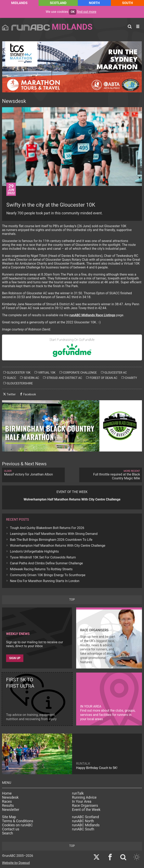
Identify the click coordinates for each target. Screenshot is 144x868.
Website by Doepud (16, 863)
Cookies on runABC (17, 825)
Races (7, 801)
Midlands (19, 3)
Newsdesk (10, 797)
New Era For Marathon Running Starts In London (45, 581)
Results (8, 806)
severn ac (30, 378)
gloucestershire (18, 383)
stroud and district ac (62, 378)
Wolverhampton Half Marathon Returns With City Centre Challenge (58, 546)
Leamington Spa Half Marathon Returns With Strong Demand (54, 534)
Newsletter (11, 810)
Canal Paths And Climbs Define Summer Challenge (46, 563)
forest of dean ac (102, 378)
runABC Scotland (86, 817)
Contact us (11, 829)
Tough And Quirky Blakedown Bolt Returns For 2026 (47, 528)
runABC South (83, 829)
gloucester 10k (17, 373)
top (72, 600)
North (94, 3)
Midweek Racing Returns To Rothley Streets (41, 569)
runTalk (78, 793)
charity (129, 378)
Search (8, 833)
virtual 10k (45, 373)
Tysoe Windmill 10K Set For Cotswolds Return (43, 557)
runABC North (83, 821)
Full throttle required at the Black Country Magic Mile (111, 475)
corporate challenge (78, 373)
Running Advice (84, 797)
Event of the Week (86, 810)
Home (7, 793)
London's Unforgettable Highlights (34, 551)
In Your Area (82, 801)
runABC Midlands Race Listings (92, 315)
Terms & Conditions (18, 821)
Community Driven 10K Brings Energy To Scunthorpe (48, 575)
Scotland (58, 3)
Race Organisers (85, 806)
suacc (10, 378)
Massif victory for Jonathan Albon (33, 473)
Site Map (9, 817)
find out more (87, 12)
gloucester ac (114, 373)
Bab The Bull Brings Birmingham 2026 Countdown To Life (51, 540)
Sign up (15, 658)
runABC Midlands (86, 825)
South (127, 3)
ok (73, 12)
